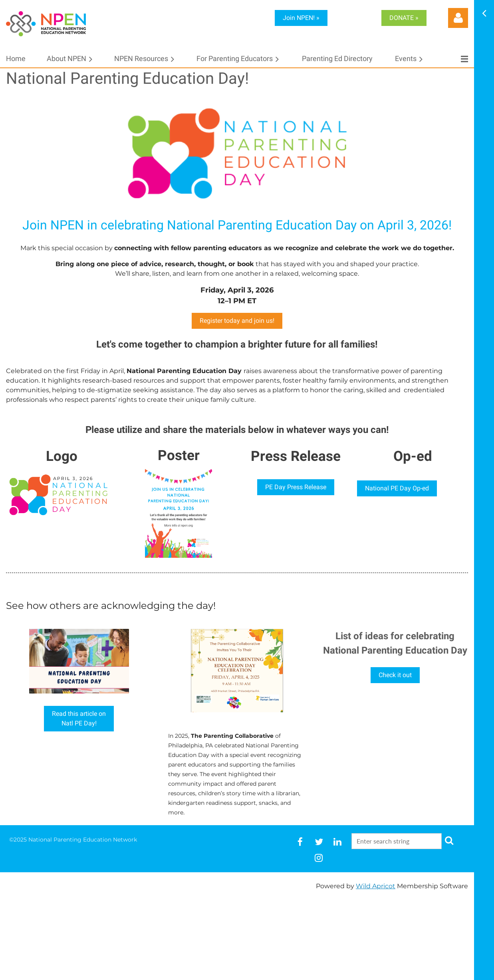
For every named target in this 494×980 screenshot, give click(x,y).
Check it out (395, 675)
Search (449, 840)
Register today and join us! (237, 321)
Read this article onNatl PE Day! (79, 718)
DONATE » (404, 18)
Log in (458, 18)
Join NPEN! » (301, 18)
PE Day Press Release (296, 487)
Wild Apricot (376, 886)
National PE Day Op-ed (397, 488)
